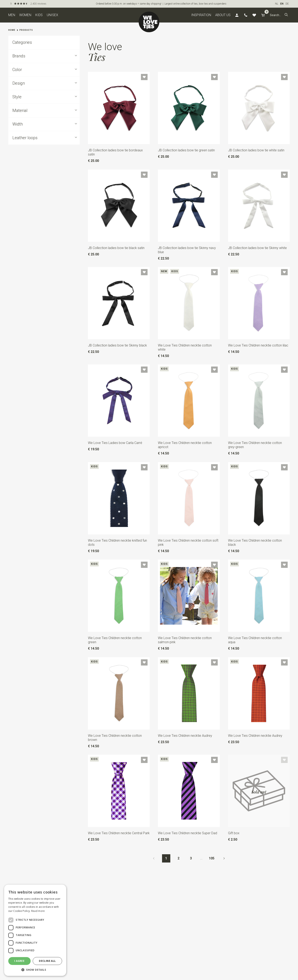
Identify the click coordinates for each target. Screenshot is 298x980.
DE (287, 4)
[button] (286, 15)
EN (282, 4)
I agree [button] (19, 961)
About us (223, 15)
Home (12, 30)
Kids (39, 15)
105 (212, 858)
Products (26, 30)
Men (12, 15)
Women (25, 15)
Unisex (52, 15)
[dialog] (35, 930)
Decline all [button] (47, 961)
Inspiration (201, 15)
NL (277, 4)
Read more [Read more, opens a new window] (38, 911)
